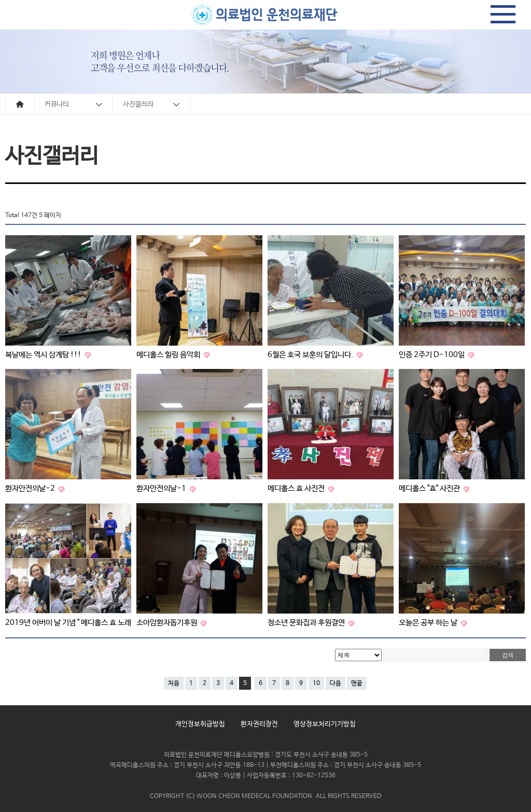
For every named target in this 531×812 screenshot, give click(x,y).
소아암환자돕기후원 (167, 623)
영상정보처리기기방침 (325, 724)
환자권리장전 (259, 724)
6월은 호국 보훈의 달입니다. (311, 355)
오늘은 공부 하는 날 (429, 623)
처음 (174, 683)
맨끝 (357, 683)
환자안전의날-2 (31, 488)
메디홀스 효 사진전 (297, 488)
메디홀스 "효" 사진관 (430, 488)
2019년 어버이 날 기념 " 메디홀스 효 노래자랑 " (78, 623)
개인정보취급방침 (200, 724)
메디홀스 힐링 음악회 (169, 355)
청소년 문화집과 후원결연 (307, 623)
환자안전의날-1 (162, 488)
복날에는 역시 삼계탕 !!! (44, 355)
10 (316, 683)
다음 (336, 683)
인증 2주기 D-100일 (432, 355)
